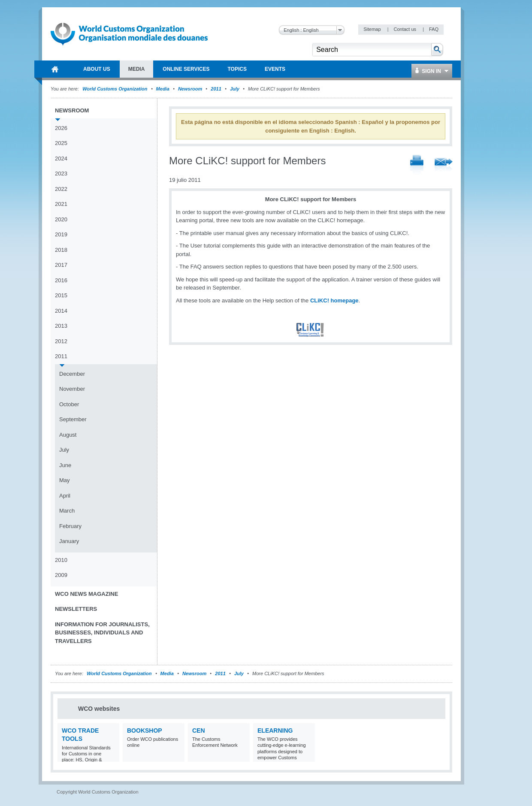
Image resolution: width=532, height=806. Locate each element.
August (68, 435)
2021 (61, 204)
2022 (61, 189)
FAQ (434, 29)
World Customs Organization (115, 89)
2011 (216, 89)
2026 (61, 128)
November (72, 389)
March (67, 511)
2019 (61, 234)
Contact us (405, 29)
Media (163, 89)
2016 (61, 280)
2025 (61, 143)
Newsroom (190, 89)
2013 (61, 326)
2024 (61, 158)
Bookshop (145, 731)
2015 (61, 295)
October (69, 404)
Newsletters (76, 609)
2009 (61, 575)
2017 (61, 265)
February (70, 526)
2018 (61, 250)
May (65, 480)
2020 (61, 219)
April (65, 496)
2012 (61, 341)
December (72, 374)
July (235, 89)
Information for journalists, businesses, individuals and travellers (102, 633)
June (65, 465)
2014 (61, 311)
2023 (61, 174)
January (69, 541)
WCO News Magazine (86, 594)
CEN (199, 731)
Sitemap (373, 29)
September (73, 419)
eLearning (275, 731)
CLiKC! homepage (334, 300)
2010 (61, 560)
